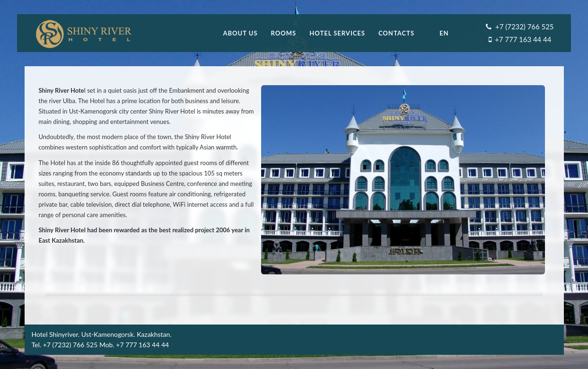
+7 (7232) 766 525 (524, 26)
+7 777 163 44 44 (523, 39)
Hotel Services (337, 33)
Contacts (396, 33)
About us (240, 33)
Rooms (284, 33)
